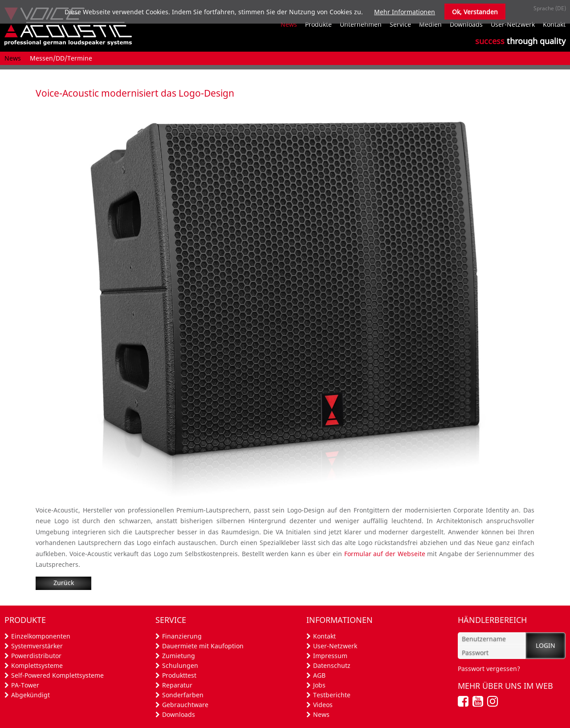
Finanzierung (182, 636)
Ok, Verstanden (475, 12)
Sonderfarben (183, 695)
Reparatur (177, 685)
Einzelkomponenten (41, 636)
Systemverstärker (37, 646)
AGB (319, 675)
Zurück (64, 583)
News (321, 714)
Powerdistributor (36, 656)
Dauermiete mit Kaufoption (203, 646)
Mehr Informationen (405, 12)
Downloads (179, 714)
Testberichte (332, 695)
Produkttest (179, 675)
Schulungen (180, 665)
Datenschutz (332, 665)
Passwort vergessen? (489, 669)
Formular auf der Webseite (385, 554)
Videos (323, 705)
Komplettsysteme (37, 665)
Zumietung (179, 656)
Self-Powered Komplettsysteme (57, 675)
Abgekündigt (31, 695)
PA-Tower (25, 685)
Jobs (319, 685)
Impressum (330, 656)
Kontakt (324, 636)
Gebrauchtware (185, 705)
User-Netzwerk (335, 646)
